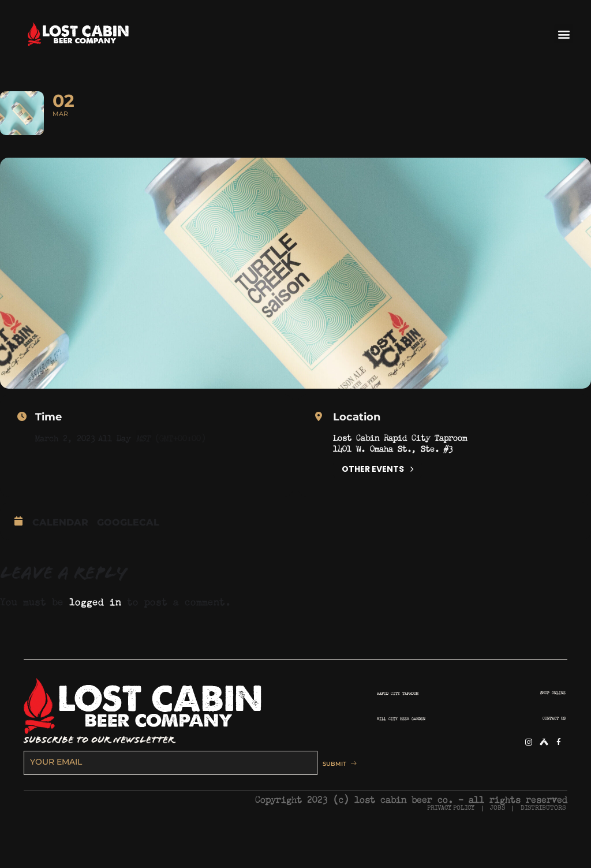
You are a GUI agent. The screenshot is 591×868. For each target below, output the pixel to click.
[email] (165, 793)
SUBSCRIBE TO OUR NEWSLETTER (99, 770)
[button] (564, 34)
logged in (95, 631)
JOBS (498, 838)
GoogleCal (128, 553)
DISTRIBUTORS (543, 838)
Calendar (60, 553)
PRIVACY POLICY (451, 838)
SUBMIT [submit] (333, 794)
